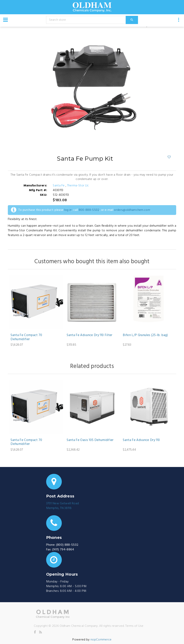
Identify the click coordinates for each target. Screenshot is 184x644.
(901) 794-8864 (63, 550)
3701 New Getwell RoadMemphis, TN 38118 (63, 506)
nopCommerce (101, 640)
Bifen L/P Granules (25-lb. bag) (145, 335)
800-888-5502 (89, 210)
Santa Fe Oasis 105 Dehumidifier (90, 440)
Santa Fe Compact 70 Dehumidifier (26, 337)
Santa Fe (59, 186)
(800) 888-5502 (67, 545)
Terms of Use (134, 626)
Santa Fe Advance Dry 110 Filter (90, 335)
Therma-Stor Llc (78, 186)
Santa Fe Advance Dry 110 (141, 440)
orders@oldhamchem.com (132, 210)
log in (68, 210)
